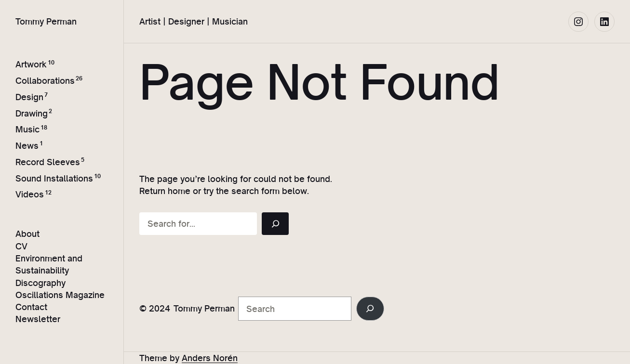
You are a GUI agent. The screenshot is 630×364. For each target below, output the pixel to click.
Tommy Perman (46, 21)
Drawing (32, 113)
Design (29, 97)
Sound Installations (54, 178)
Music (27, 129)
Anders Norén (210, 358)
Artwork (31, 64)
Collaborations (45, 81)
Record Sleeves (48, 162)
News (27, 146)
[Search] (275, 224)
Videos (30, 194)
